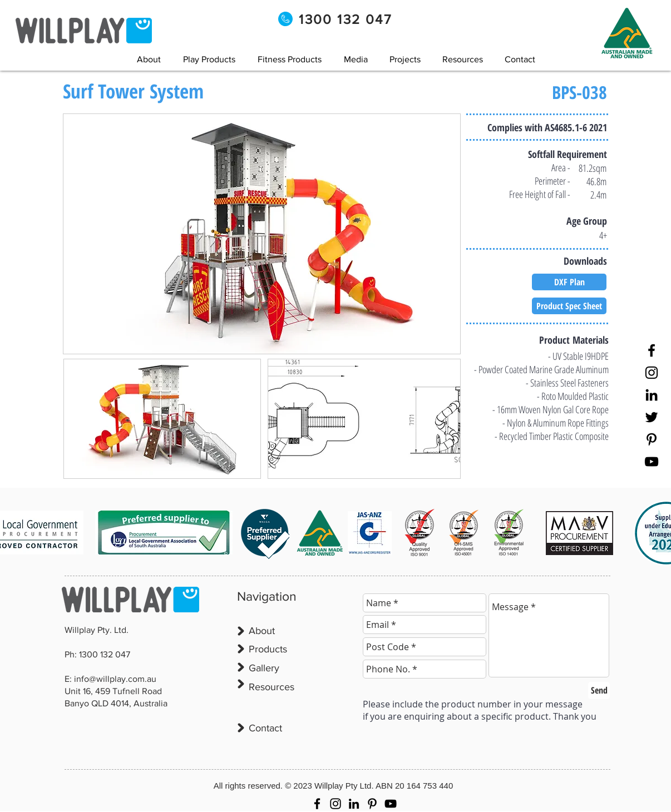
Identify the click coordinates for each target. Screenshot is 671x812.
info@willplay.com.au (115, 679)
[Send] (599, 690)
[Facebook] (652, 350)
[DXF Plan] (569, 282)
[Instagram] (652, 373)
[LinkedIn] (652, 395)
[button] (356, 59)
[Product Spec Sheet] (569, 306)
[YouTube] (652, 462)
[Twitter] (652, 417)
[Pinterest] (652, 439)
